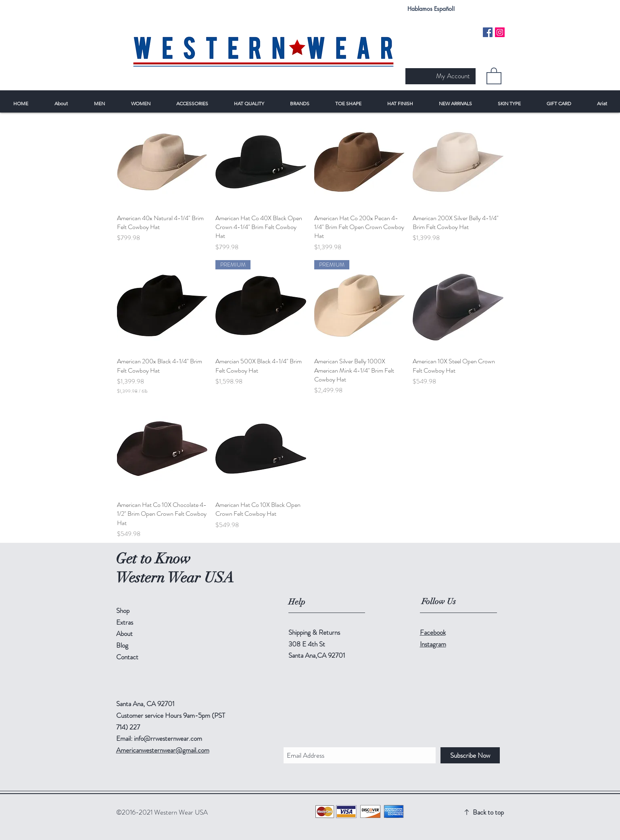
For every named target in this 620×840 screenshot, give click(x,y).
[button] (494, 75)
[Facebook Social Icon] (488, 32)
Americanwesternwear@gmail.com (163, 750)
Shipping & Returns (314, 632)
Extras (125, 622)
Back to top (488, 812)
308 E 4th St (307, 644)
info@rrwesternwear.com (168, 738)
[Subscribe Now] (470, 755)
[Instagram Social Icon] (500, 32)
